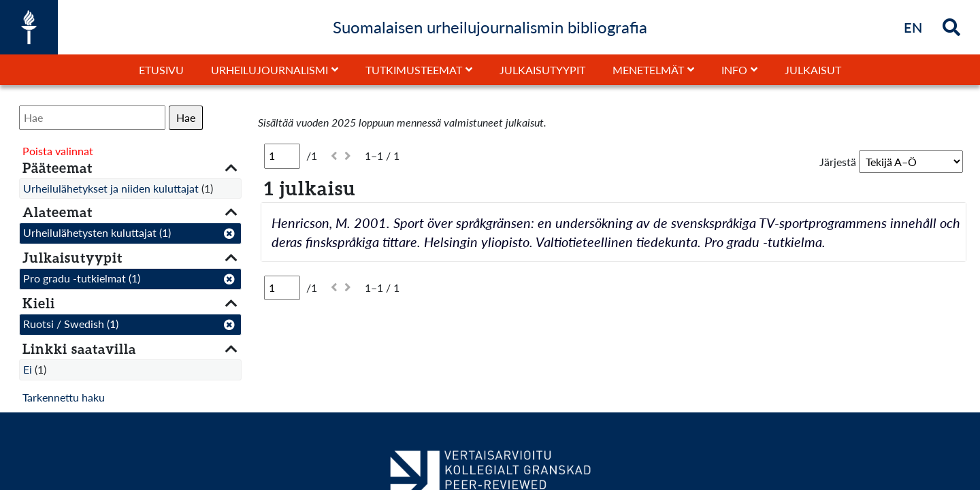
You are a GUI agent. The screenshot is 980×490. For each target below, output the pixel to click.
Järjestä (838, 162)
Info (734, 70)
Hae (186, 117)
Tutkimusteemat (414, 70)
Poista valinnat (58, 151)
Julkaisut (813, 70)
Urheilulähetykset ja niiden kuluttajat (111, 188)
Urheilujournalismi (269, 70)
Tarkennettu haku (64, 397)
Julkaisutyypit (542, 70)
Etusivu (161, 70)
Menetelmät (648, 70)
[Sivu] (282, 156)
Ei (28, 369)
